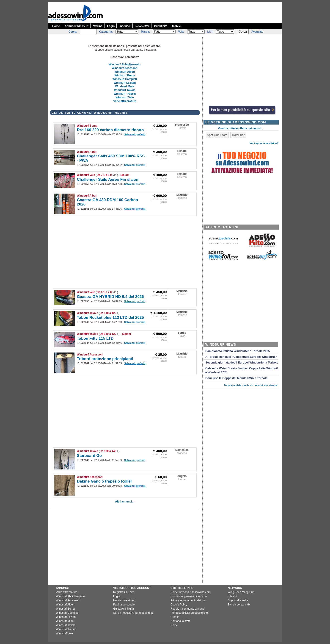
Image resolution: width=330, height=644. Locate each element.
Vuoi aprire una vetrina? (264, 143)
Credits (175, 617)
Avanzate (257, 32)
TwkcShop (238, 135)
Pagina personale (124, 605)
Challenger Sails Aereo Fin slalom (108, 179)
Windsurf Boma (125, 75)
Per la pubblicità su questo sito (189, 613)
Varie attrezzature (125, 101)
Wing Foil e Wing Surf (241, 592)
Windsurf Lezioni (125, 83)
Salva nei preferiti (135, 134)
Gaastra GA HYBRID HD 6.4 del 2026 (110, 297)
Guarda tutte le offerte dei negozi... (241, 128)
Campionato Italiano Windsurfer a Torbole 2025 (238, 351)
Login (111, 26)
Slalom (125, 175)
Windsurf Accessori (125, 68)
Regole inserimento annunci (188, 609)
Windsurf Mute (125, 86)
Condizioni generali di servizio (189, 596)
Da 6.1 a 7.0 (104, 292)
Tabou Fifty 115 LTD (95, 338)
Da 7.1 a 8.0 (104, 175)
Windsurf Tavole (125, 90)
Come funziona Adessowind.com (190, 592)
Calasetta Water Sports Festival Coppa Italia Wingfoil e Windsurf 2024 (242, 370)
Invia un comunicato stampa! (261, 385)
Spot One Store (217, 135)
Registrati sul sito (124, 592)
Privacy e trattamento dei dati (188, 600)
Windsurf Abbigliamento (125, 64)
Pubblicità (161, 26)
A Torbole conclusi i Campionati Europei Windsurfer (241, 357)
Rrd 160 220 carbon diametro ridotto (110, 130)
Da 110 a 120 (108, 313)
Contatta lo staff (180, 621)
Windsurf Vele (125, 97)
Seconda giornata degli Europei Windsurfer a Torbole (242, 363)
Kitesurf (232, 596)
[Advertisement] (199, 12)
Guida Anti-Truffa (124, 609)
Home (56, 26)
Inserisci (125, 26)
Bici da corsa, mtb (239, 605)
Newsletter (142, 26)
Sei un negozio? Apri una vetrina (133, 613)
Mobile (176, 26)
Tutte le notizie (233, 385)
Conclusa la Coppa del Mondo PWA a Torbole (236, 378)
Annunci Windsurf (76, 26)
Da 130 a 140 (108, 451)
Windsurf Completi (125, 79)
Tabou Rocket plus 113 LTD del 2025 (110, 318)
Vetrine (98, 26)
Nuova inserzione (124, 600)
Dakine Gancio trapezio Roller (105, 481)
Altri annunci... (125, 502)
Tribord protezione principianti (105, 359)
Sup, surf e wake (238, 600)
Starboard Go (89, 456)
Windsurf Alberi (125, 72)
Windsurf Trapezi (125, 94)
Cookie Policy (179, 605)
